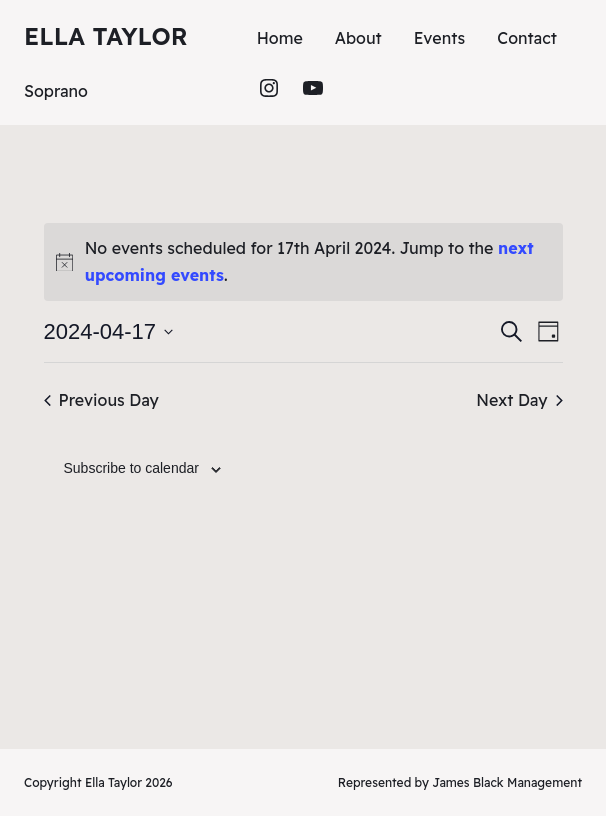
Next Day (519, 400)
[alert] (303, 262)
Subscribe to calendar (131, 468)
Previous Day (101, 400)
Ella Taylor (106, 36)
